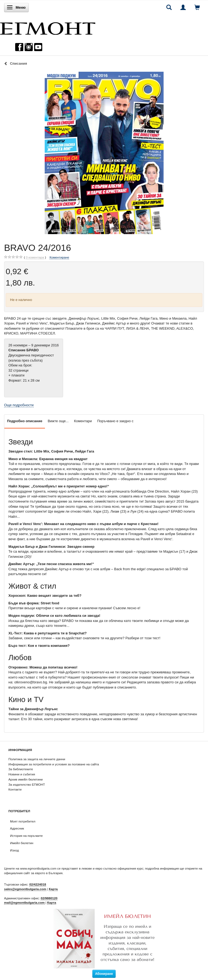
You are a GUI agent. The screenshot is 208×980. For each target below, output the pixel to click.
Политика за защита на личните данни (37, 759)
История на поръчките (26, 836)
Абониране (104, 974)
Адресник (17, 828)
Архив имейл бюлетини (26, 779)
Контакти (15, 789)
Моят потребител (23, 821)
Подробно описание (25, 421)
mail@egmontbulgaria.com (24, 902)
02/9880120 (49, 898)
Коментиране (59, 257)
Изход (14, 850)
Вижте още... (58, 421)
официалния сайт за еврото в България (33, 873)
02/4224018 (38, 884)
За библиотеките (21, 769)
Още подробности (19, 405)
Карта (53, 889)
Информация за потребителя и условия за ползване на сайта (54, 764)
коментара (35, 257)
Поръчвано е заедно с (115, 421)
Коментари (83, 421)
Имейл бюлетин (22, 843)
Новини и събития (22, 774)
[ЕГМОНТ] (48, 27)
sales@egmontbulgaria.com (25, 889)
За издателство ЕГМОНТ (27, 784)
